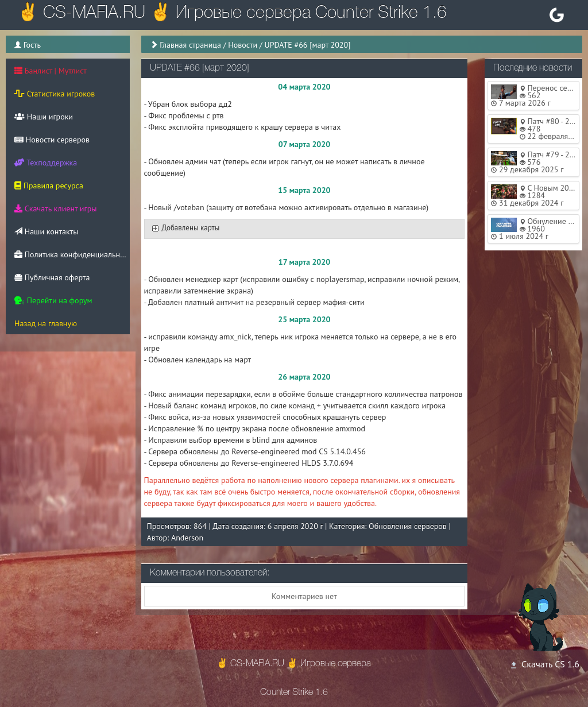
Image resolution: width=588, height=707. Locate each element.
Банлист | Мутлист (51, 71)
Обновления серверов (408, 526)
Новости (243, 45)
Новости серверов (52, 140)
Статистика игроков (55, 94)
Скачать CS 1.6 (544, 664)
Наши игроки (44, 117)
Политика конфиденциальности (72, 254)
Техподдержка (46, 163)
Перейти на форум (53, 300)
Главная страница (190, 45)
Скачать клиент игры (55, 208)
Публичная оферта (52, 277)
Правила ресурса (49, 186)
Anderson (187, 538)
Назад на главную (46, 323)
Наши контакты (46, 231)
